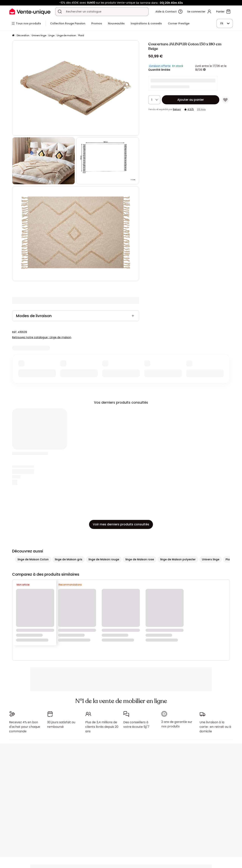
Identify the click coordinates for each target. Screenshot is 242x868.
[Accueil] (13, 36)
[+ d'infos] (204, 70)
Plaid (81, 35)
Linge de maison (66, 35)
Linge (51, 35)
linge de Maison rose (140, 559)
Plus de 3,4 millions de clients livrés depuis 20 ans (102, 725)
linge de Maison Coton (33, 559)
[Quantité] (154, 100)
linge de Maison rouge (104, 559)
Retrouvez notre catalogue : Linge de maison (42, 337)
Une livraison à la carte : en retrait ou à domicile (215, 725)
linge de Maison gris (69, 559)
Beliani (177, 109)
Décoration (23, 35)
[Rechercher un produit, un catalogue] (60, 12)
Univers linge (39, 35)
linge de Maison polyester (178, 559)
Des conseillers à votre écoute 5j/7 (136, 723)
